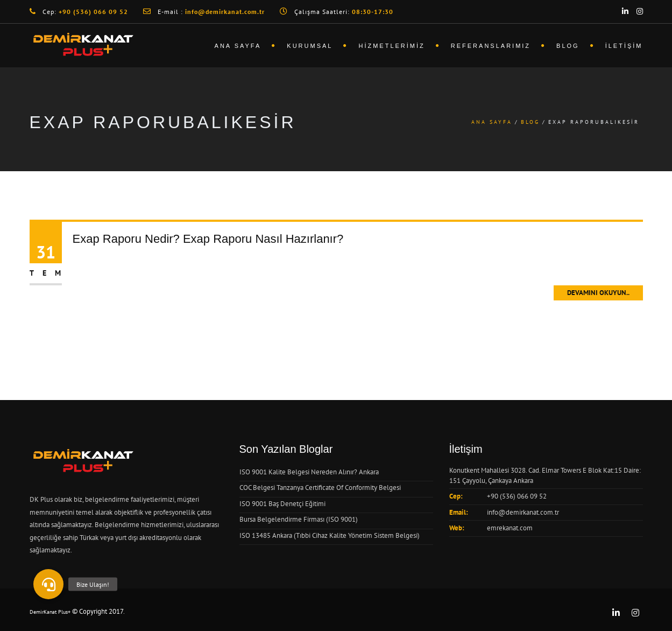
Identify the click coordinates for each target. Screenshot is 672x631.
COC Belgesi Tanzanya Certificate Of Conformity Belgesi (320, 488)
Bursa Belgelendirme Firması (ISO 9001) (299, 519)
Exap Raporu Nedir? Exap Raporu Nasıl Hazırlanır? (208, 239)
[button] (48, 584)
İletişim (624, 46)
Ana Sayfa (238, 46)
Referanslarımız (491, 46)
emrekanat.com (510, 528)
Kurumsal (310, 46)
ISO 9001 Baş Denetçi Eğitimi (282, 504)
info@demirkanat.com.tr (523, 512)
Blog (568, 46)
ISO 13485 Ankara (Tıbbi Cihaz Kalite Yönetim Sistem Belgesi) (330, 535)
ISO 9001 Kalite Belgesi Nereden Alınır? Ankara (309, 472)
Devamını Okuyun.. (598, 293)
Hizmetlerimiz (391, 46)
